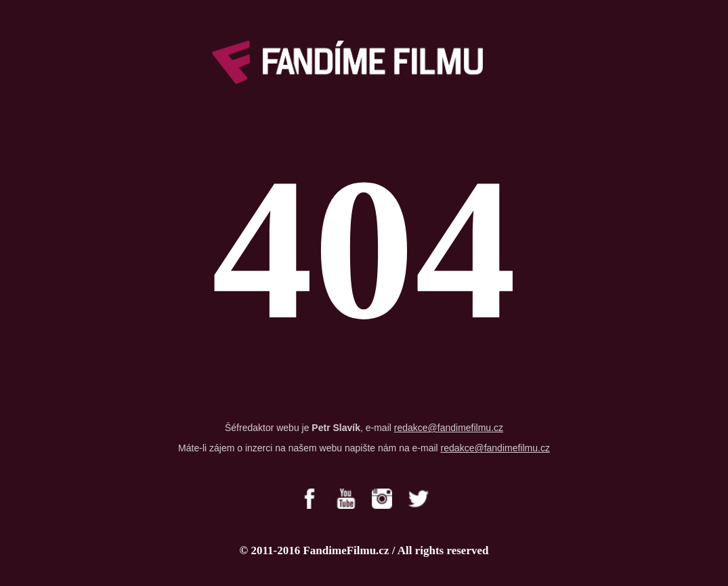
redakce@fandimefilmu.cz (449, 428)
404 (364, 249)
